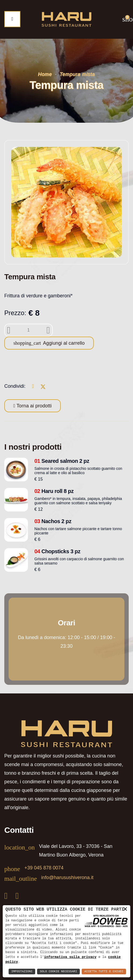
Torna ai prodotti (34, 406)
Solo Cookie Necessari (58, 972)
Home (45, 74)
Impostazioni (22, 972)
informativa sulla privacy (70, 957)
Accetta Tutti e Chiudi (104, 972)
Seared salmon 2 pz (62, 461)
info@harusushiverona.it (67, 877)
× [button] (125, 909)
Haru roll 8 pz (54, 491)
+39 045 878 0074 (44, 868)
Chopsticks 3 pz (57, 551)
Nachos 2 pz (53, 521)
